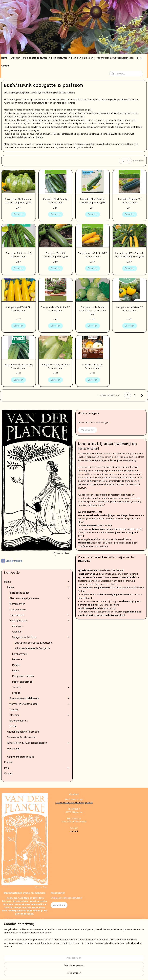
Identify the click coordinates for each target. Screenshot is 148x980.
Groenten (15, 58)
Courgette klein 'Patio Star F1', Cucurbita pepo (55, 309)
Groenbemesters (19, 720)
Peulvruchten (40, 615)
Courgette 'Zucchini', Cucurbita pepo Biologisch (55, 255)
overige (16, 693)
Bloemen (89, 58)
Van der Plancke (12, 561)
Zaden (38, 587)
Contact (5, 66)
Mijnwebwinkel (111, 974)
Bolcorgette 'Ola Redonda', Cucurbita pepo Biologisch (18, 201)
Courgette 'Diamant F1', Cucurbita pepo (130, 201)
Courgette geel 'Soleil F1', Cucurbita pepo (19, 309)
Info (139, 58)
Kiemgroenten (17, 604)
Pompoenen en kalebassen (40, 698)
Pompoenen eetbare (23, 676)
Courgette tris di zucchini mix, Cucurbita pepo (18, 366)
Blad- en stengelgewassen (37, 58)
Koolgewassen (18, 609)
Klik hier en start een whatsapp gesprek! (74, 803)
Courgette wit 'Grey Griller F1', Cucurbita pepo (56, 366)
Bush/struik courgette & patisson (33, 643)
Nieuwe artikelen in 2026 (21, 757)
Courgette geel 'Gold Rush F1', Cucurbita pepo (92, 255)
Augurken (17, 632)
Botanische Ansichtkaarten (21, 737)
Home (4, 58)
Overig (13, 726)
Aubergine (17, 626)
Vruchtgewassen (62, 58)
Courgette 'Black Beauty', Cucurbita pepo (56, 201)
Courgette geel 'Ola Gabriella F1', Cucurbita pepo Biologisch (130, 255)
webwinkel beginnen (82, 974)
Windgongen (13, 748)
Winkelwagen (87, 430)
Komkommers (20, 654)
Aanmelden (59, 905)
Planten (9, 762)
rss (69, 974)
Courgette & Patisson (41, 637)
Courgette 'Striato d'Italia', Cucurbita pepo (18, 255)
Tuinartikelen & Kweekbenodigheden (115, 58)
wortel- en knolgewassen (40, 704)
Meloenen (18, 659)
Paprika (16, 665)
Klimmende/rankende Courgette (32, 648)
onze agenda (29, 961)
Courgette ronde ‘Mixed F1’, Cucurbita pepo (130, 309)
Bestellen (18, 214)
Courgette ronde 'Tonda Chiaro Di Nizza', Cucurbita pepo (93, 311)
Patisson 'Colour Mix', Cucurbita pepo (93, 366)
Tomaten (41, 687)
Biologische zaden (19, 593)
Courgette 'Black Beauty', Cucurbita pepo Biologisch (93, 201)
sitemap (62, 974)
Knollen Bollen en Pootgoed (23, 732)
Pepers (16, 670)
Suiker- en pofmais (22, 682)
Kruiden (77, 58)
